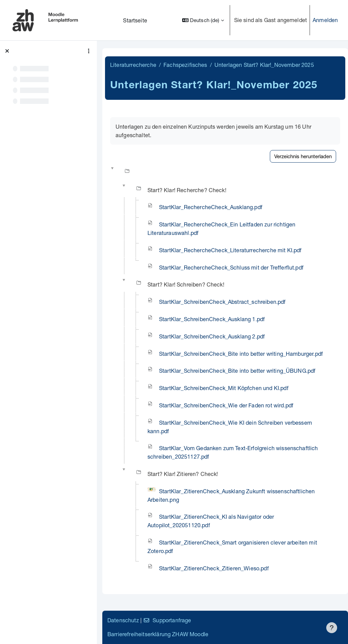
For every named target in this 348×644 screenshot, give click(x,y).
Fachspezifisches (185, 65)
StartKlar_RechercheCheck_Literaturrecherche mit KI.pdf (230, 250)
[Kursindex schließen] (7, 51)
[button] (203, 20)
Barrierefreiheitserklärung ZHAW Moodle (158, 634)
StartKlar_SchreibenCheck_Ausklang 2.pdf (212, 336)
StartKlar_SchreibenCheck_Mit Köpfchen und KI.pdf (224, 388)
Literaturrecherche (133, 65)
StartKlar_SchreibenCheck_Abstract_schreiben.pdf (222, 302)
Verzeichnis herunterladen (303, 156)
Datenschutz (123, 620)
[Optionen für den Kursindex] (89, 51)
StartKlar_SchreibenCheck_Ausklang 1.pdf (212, 319)
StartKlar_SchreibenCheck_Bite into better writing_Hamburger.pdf (241, 354)
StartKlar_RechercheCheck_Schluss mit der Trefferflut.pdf (231, 267)
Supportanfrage (167, 620)
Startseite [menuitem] (135, 20)
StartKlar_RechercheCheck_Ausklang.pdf (211, 207)
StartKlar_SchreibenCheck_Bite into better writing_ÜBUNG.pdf (237, 371)
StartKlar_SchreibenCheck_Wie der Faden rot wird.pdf (226, 405)
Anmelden (325, 20)
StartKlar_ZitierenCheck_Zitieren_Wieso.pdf (214, 568)
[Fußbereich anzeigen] (332, 628)
